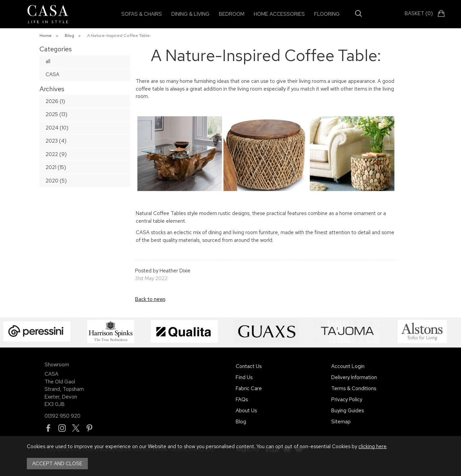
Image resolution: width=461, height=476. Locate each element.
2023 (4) (56, 141)
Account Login (348, 366)
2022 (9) (56, 154)
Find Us (244, 377)
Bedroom (232, 14)
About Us (246, 411)
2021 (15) (56, 167)
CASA (52, 74)
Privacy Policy (347, 400)
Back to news (150, 299)
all (48, 61)
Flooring (327, 14)
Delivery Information (354, 377)
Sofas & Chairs (142, 14)
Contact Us (249, 366)
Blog (241, 422)
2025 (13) (56, 114)
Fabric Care (249, 388)
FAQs (242, 400)
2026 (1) (55, 101)
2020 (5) (56, 181)
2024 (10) (57, 128)
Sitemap (341, 422)
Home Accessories (279, 14)
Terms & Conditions (354, 388)
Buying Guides (348, 411)
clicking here (372, 446)
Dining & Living (190, 14)
